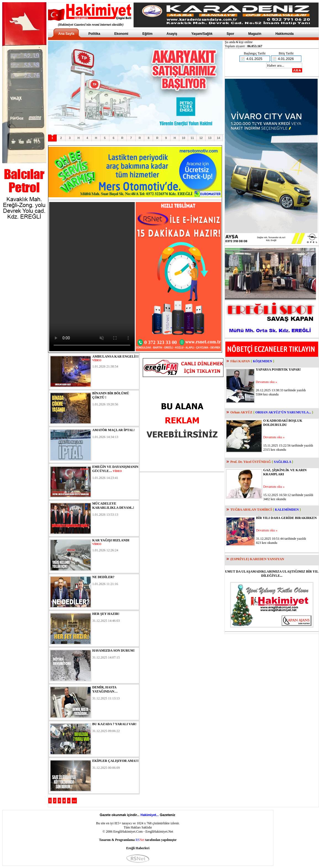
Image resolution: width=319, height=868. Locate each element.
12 (201, 138)
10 (183, 138)
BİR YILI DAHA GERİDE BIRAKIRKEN (286, 518)
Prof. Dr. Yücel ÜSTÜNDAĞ (251, 462)
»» (74, 801)
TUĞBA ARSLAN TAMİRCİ (251, 510)
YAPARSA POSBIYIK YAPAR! (278, 369)
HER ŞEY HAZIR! (106, 614)
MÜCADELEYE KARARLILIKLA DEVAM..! (113, 506)
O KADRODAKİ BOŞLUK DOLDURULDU (283, 423)
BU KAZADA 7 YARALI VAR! (114, 724)
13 (210, 138)
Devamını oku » (266, 382)
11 (192, 138)
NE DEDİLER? (103, 577)
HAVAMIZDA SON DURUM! (114, 651)
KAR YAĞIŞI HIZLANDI (111, 540)
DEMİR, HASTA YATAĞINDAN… (105, 689)
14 (218, 138)
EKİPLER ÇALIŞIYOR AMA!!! (115, 761)
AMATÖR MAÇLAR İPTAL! (114, 430)
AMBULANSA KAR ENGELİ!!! (115, 356)
